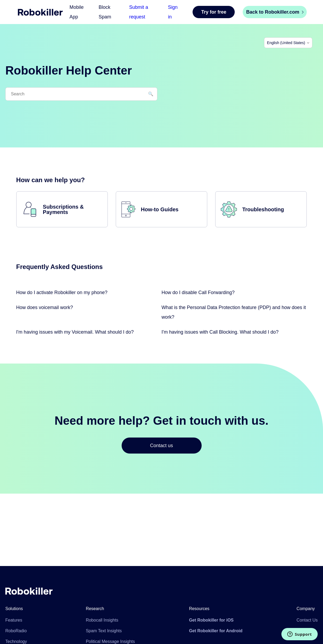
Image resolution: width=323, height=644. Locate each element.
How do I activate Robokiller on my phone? (62, 292)
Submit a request (139, 12)
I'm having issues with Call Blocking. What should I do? (220, 332)
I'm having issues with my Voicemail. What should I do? (75, 332)
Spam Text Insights (104, 631)
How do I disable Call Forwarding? (198, 292)
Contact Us (307, 620)
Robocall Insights (102, 620)
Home (40, 12)
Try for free (214, 12)
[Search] (81, 94)
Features (14, 620)
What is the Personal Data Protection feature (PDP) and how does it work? (234, 312)
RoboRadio (16, 631)
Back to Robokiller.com (275, 12)
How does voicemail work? (45, 307)
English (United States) (286, 43)
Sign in (173, 12)
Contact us (161, 446)
